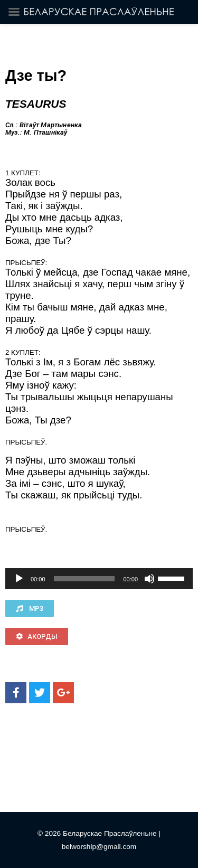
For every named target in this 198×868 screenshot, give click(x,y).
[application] (99, 579)
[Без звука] (149, 579)
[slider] (84, 579)
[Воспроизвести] (19, 579)
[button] (30, 608)
